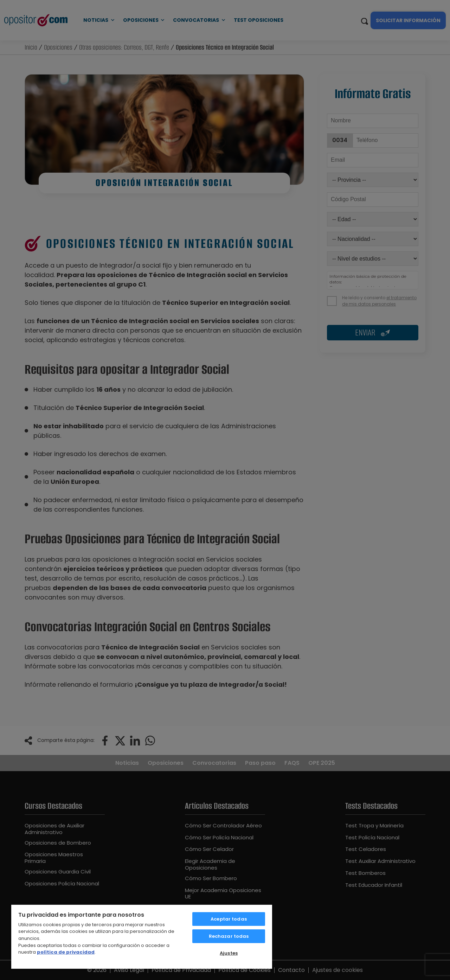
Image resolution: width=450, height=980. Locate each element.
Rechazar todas (229, 936)
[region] (142, 936)
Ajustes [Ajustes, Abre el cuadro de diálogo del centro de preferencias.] (229, 953)
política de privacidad (66, 952)
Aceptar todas (229, 919)
